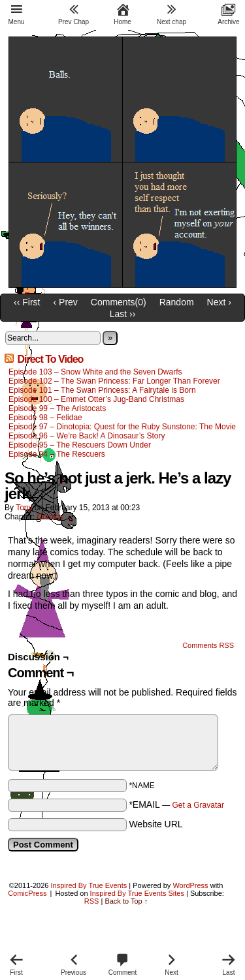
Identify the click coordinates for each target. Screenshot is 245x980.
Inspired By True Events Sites (137, 893)
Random (177, 302)
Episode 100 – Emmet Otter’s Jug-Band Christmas (96, 399)
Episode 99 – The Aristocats (57, 408)
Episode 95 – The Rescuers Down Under (80, 445)
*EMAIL (176, 804)
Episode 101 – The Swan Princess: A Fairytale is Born (103, 390)
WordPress (190, 885)
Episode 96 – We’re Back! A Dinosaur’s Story (87, 436)
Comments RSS (208, 645)
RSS (92, 901)
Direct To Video (50, 359)
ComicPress (27, 893)
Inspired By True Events (89, 885)
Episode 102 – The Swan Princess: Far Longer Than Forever (114, 381)
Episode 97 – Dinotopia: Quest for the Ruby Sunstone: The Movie (122, 427)
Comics (50, 517)
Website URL (155, 824)
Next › (219, 302)
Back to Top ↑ (126, 901)
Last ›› (123, 314)
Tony (24, 508)
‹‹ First (27, 302)
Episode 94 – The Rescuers (57, 454)
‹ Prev (66, 302)
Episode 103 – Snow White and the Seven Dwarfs (95, 372)
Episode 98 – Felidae (45, 418)
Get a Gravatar (198, 805)
